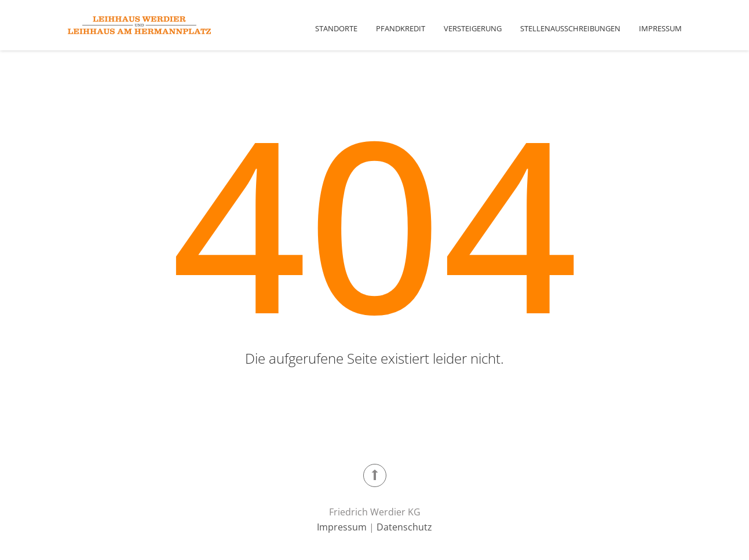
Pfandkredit (401, 28)
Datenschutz (404, 527)
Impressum (660, 28)
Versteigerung (473, 28)
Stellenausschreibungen (570, 28)
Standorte (336, 28)
